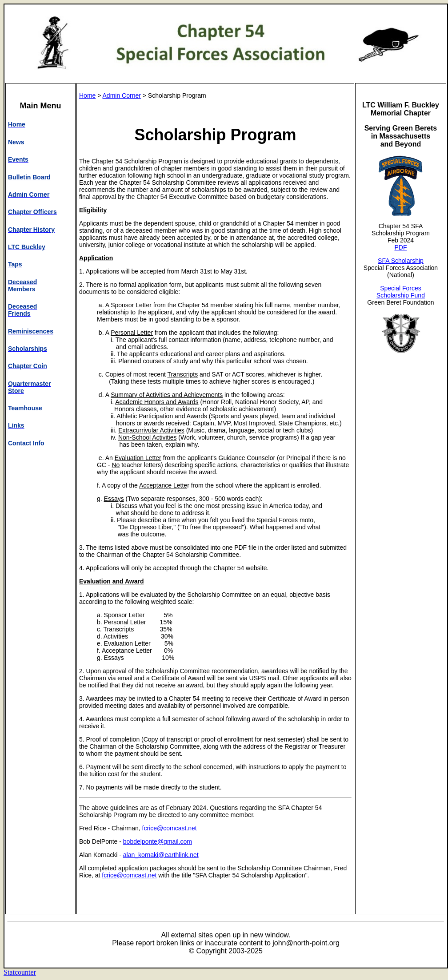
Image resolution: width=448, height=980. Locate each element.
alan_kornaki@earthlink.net (161, 855)
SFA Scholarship (401, 261)
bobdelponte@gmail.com (158, 841)
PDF (400, 247)
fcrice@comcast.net (170, 828)
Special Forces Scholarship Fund (401, 292)
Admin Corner (122, 95)
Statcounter (20, 972)
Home (87, 95)
